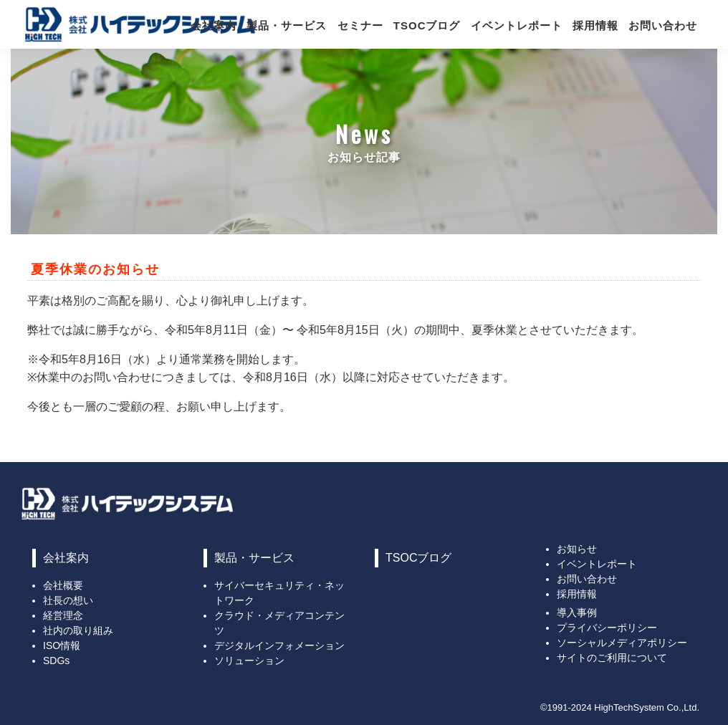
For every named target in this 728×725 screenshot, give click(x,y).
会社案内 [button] (214, 25)
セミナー (360, 25)
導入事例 (577, 613)
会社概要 (63, 585)
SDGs (56, 661)
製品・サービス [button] (287, 25)
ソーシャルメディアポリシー (622, 643)
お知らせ (577, 549)
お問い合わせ (663, 25)
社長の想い (68, 600)
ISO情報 (62, 645)
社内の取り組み (78, 630)
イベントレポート (517, 25)
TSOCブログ (427, 25)
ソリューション (249, 661)
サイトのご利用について (612, 658)
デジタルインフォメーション (279, 645)
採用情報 (595, 25)
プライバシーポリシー (607, 628)
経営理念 (63, 615)
